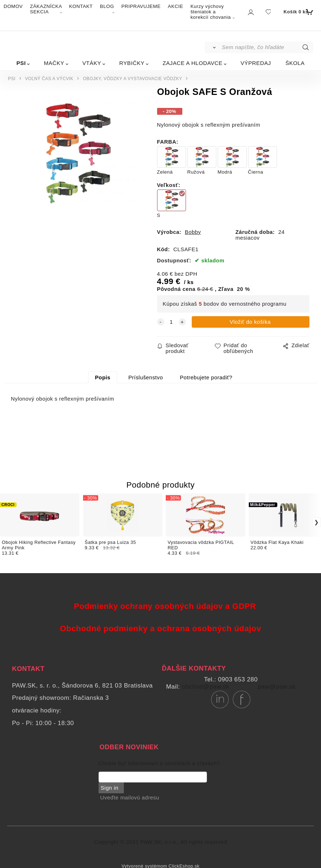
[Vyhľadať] (213, 47)
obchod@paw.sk (206, 687)
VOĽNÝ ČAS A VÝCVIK (49, 79)
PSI (21, 63)
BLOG (107, 6)
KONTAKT (81, 6)
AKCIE (176, 6)
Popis (103, 378)
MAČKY (54, 63)
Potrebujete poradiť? (206, 378)
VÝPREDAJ (256, 63)
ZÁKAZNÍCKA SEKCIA (46, 9)
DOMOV (13, 6)
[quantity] (172, 322)
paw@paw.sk (276, 687)
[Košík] (297, 12)
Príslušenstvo (146, 378)
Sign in (109, 788)
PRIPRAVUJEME (141, 6)
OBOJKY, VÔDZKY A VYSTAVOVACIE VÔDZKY (133, 79)
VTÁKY (92, 63)
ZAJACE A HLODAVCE (192, 63)
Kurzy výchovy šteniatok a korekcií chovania (211, 12)
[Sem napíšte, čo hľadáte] (267, 47)
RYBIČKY (132, 63)
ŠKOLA (295, 63)
